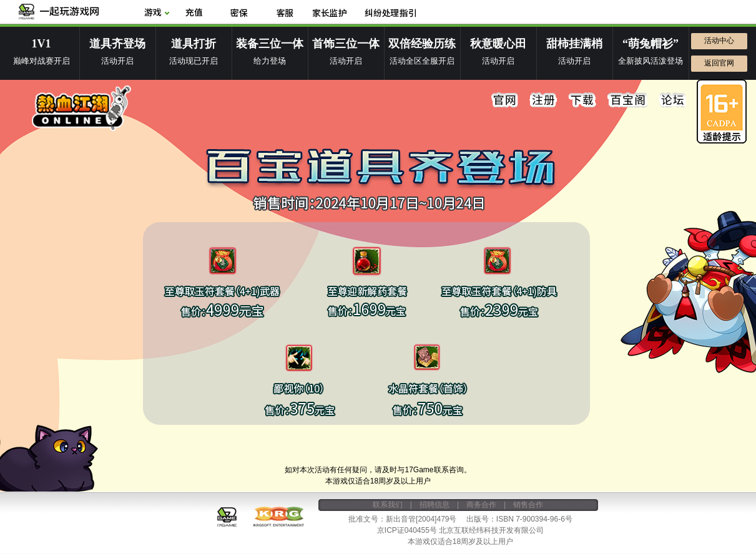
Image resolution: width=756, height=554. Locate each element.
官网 (505, 100)
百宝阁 (627, 100)
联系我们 (388, 505)
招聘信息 (434, 505)
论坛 (672, 100)
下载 (582, 100)
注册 (544, 100)
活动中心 (719, 41)
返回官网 (719, 63)
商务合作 (481, 505)
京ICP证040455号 (407, 530)
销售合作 (528, 505)
